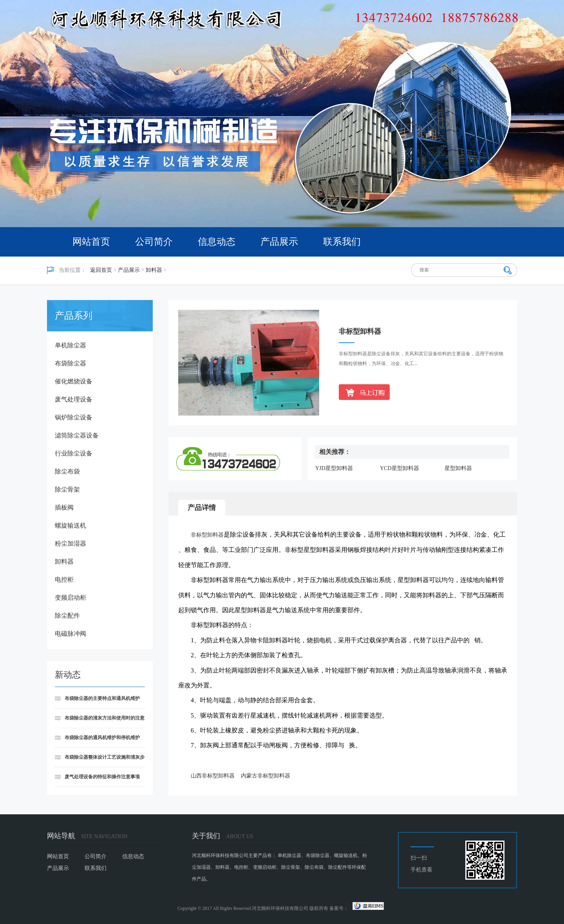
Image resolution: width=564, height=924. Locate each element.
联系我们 (342, 242)
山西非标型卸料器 (213, 776)
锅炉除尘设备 (74, 417)
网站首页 (91, 242)
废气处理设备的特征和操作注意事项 (102, 777)
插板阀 (64, 507)
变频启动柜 (70, 598)
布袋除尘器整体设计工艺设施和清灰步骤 (100, 761)
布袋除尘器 (70, 363)
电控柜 (64, 580)
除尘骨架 (67, 489)
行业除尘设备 (74, 453)
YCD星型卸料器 (399, 468)
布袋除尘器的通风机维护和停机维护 (102, 738)
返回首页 (101, 270)
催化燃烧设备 (74, 381)
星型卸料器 (458, 468)
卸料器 (154, 270)
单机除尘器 (70, 345)
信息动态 (217, 242)
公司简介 (154, 242)
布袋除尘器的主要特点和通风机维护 (102, 698)
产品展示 (279, 242)
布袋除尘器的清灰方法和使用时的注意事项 (100, 722)
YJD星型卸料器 (334, 468)
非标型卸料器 (207, 535)
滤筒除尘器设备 (77, 435)
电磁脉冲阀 (70, 634)
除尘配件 (67, 616)
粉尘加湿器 (70, 543)
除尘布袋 (67, 471)
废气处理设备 (74, 399)
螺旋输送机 (70, 525)
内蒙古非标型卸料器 (266, 776)
